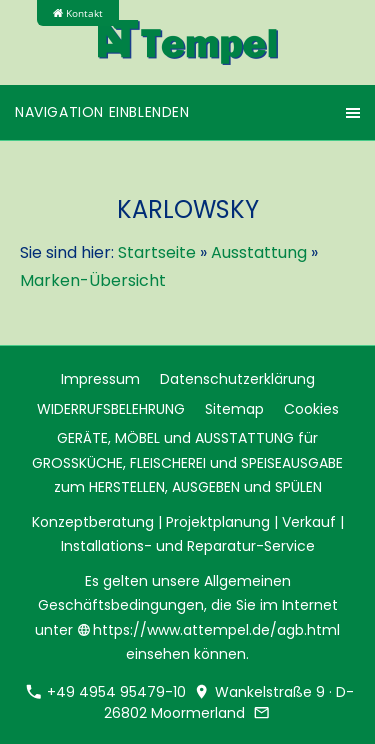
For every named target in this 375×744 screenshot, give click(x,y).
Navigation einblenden (102, 112)
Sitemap (234, 409)
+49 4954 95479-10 (106, 692)
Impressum (100, 379)
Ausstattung (259, 252)
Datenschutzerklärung (237, 379)
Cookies (311, 409)
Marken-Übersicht (93, 280)
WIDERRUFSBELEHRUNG (111, 409)
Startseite (157, 252)
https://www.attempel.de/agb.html (209, 630)
